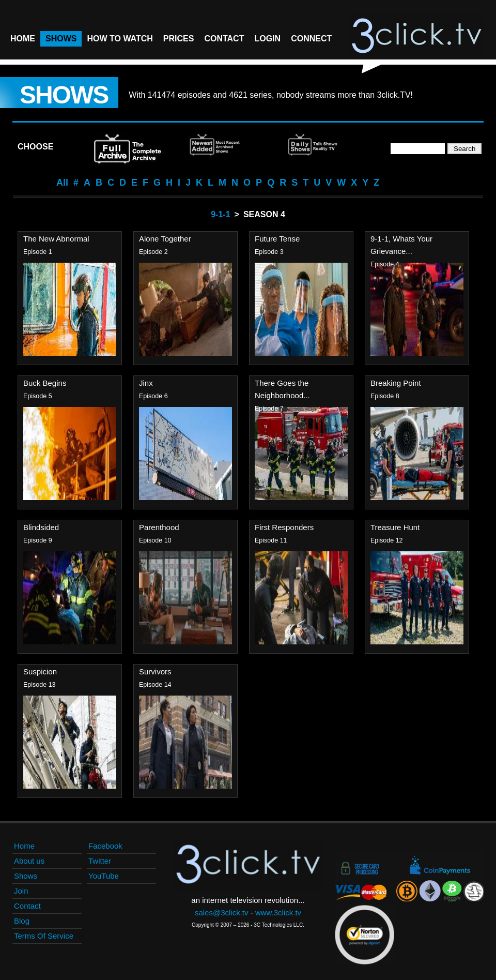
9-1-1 (220, 214)
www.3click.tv (278, 913)
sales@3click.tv (222, 913)
